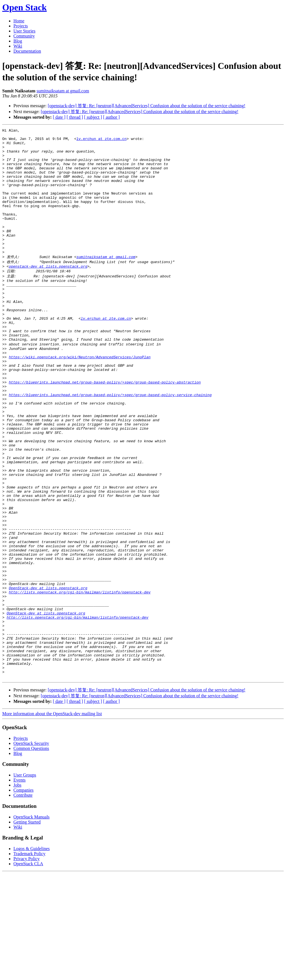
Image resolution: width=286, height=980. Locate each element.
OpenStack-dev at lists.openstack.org (48, 677)
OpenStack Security (31, 850)
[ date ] (59, 117)
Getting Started (27, 928)
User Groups (25, 881)
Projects (21, 26)
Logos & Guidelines (32, 955)
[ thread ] (75, 117)
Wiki (18, 46)
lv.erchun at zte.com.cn (101, 141)
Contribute (23, 901)
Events (20, 886)
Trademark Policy (29, 960)
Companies (23, 896)
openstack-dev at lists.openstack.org (48, 293)
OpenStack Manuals (31, 923)
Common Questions (31, 855)
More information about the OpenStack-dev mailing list (52, 820)
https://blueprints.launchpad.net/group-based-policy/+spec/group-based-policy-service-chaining (110, 445)
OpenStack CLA (28, 970)
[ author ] (112, 117)
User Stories (24, 31)
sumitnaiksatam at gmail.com (63, 91)
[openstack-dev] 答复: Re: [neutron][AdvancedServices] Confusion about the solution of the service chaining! (147, 106)
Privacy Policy (27, 965)
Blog (18, 41)
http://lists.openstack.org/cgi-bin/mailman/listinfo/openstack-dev (80, 682)
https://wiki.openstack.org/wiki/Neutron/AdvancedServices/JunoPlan (80, 399)
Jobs (17, 891)
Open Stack (24, 7)
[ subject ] (93, 117)
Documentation (27, 51)
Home (19, 21)
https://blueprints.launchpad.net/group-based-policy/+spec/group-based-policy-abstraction (105, 430)
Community (24, 36)
